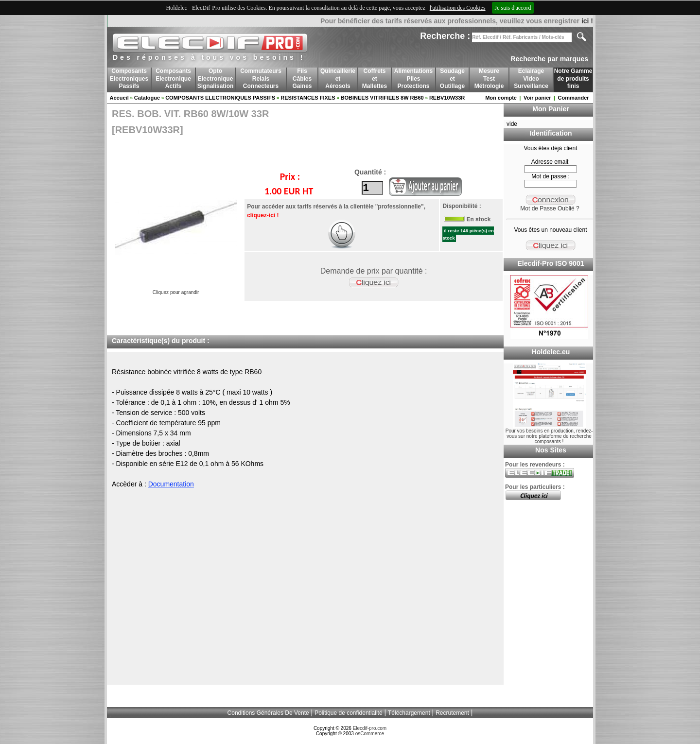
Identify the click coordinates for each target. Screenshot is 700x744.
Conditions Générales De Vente (268, 713)
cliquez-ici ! (262, 215)
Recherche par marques (549, 59)
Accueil (119, 98)
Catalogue (147, 98)
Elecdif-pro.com (370, 728)
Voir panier (537, 98)
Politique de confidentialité (348, 713)
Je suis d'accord (513, 8)
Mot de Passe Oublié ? (550, 208)
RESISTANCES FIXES (308, 98)
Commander (573, 98)
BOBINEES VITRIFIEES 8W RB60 (382, 98)
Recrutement (452, 713)
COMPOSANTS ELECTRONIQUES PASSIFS (220, 98)
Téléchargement (409, 713)
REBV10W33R (447, 98)
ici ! (587, 21)
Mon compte (501, 98)
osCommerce (370, 734)
